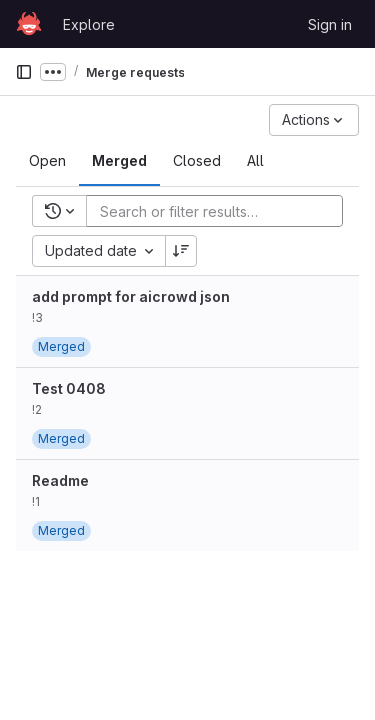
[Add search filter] (220, 211)
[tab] (47, 161)
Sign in (330, 24)
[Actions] (314, 120)
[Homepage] (29, 24)
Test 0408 (69, 388)
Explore (89, 24)
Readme (60, 480)
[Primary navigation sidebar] (24, 72)
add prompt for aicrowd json (131, 296)
